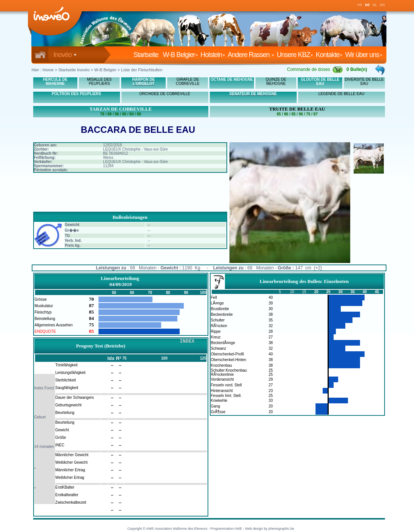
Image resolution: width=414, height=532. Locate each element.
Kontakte (329, 55)
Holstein (213, 55)
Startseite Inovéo (74, 70)
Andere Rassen (251, 55)
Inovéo (65, 55)
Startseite (147, 55)
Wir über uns (364, 55)
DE (367, 5)
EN (382, 5)
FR (360, 5)
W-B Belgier (181, 55)
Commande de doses (315, 69)
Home (48, 70)
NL (375, 5)
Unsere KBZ (295, 55)
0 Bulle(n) (357, 69)
